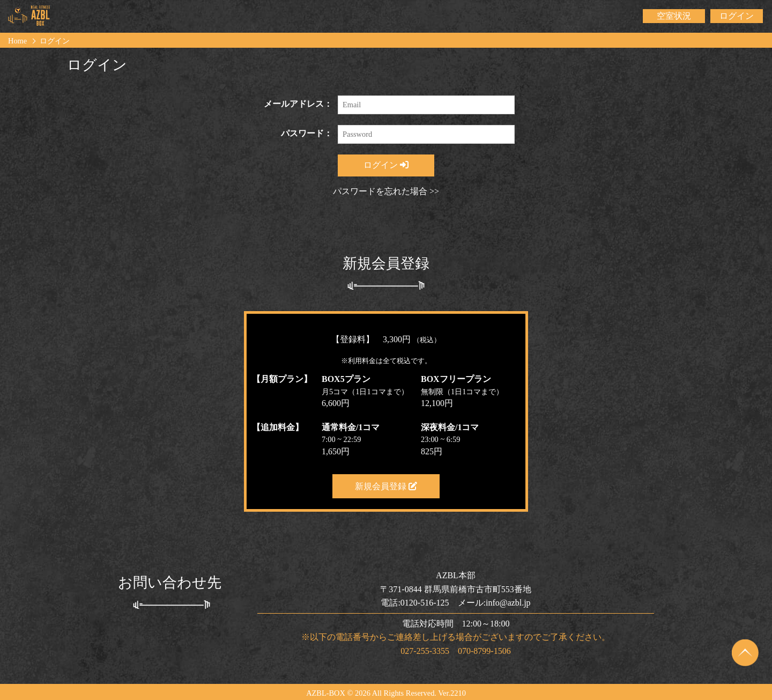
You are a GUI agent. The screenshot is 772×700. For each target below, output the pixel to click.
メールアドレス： (298, 104)
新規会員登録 (386, 486)
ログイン (737, 16)
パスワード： (307, 133)
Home (17, 41)
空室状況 (674, 16)
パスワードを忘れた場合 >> (386, 191)
